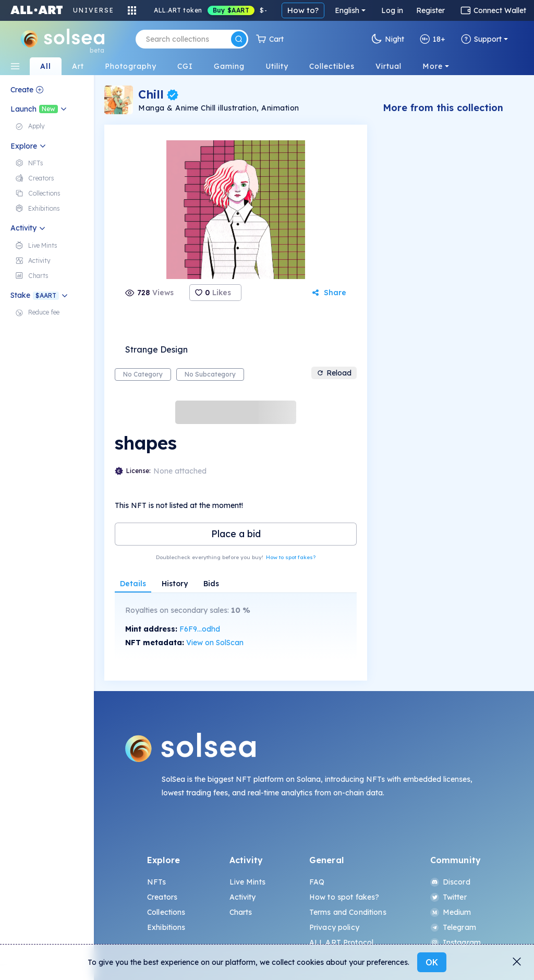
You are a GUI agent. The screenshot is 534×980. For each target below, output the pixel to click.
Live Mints (247, 882)
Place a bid (236, 534)
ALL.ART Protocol (341, 942)
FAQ (317, 882)
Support (481, 39)
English (347, 10)
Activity (243, 897)
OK (432, 962)
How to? (303, 10)
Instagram (456, 942)
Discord (450, 882)
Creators (162, 897)
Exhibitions (166, 927)
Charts (241, 912)
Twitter (448, 897)
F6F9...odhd (200, 629)
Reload (334, 373)
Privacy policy (334, 927)
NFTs (157, 882)
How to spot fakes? (291, 557)
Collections (166, 912)
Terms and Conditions (348, 912)
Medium (451, 912)
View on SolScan (215, 643)
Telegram (453, 927)
